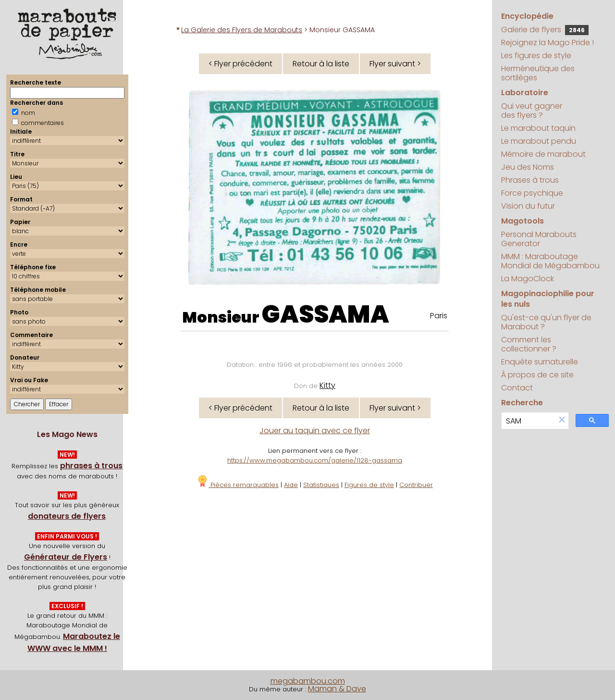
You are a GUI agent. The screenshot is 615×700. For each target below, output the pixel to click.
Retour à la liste (321, 64)
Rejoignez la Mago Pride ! (547, 43)
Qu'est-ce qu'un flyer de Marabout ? (546, 322)
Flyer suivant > (395, 64)
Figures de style (369, 485)
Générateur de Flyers (66, 557)
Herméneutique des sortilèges (538, 73)
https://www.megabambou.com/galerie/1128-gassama (315, 460)
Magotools (523, 221)
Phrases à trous (530, 180)
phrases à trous (91, 466)
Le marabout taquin (538, 128)
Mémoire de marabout (543, 154)
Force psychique (532, 193)
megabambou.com (308, 681)
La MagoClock (528, 279)
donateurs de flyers (67, 516)
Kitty (327, 385)
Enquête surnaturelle (540, 362)
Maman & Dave (337, 689)
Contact (517, 388)
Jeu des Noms (528, 167)
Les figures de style (536, 56)
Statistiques (321, 485)
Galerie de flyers (545, 30)
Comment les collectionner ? (529, 344)
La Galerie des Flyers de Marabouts (242, 30)
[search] (528, 421)
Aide (291, 485)
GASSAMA (326, 314)
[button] (562, 420)
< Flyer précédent (240, 64)
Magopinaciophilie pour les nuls (548, 299)
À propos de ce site (537, 375)
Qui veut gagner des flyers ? (532, 111)
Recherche (522, 403)
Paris (439, 316)
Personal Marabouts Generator (539, 239)
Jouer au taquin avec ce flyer (315, 431)
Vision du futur (528, 206)
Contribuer (416, 485)
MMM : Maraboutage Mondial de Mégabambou (550, 261)
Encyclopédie (527, 16)
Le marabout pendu (539, 141)
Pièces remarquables (238, 485)
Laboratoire (525, 93)
